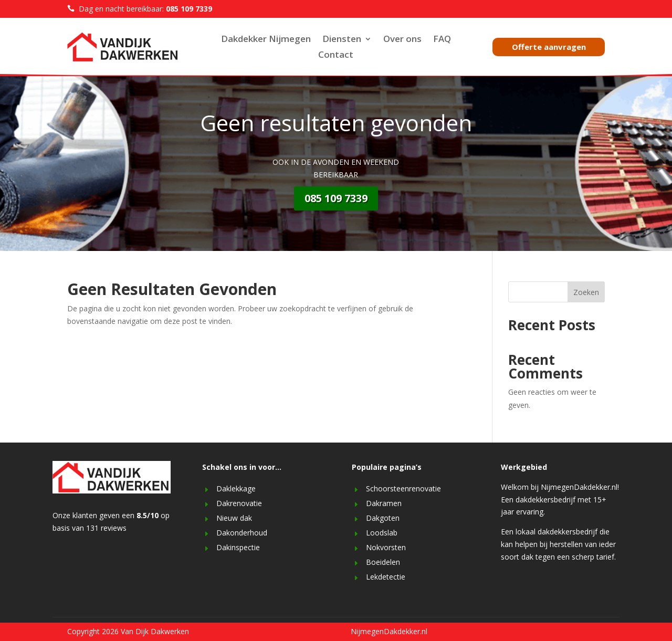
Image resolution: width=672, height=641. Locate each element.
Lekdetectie (386, 577)
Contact (336, 56)
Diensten (342, 40)
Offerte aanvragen (549, 47)
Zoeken (586, 292)
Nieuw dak (234, 518)
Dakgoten (383, 518)
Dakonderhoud (242, 533)
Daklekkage (236, 488)
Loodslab (382, 533)
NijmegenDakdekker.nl (389, 631)
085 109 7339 (336, 198)
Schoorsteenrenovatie (403, 488)
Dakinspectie (238, 547)
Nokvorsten (386, 547)
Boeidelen (383, 562)
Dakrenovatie (239, 503)
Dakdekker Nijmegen (266, 40)
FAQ (442, 40)
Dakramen (384, 503)
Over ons (402, 40)
